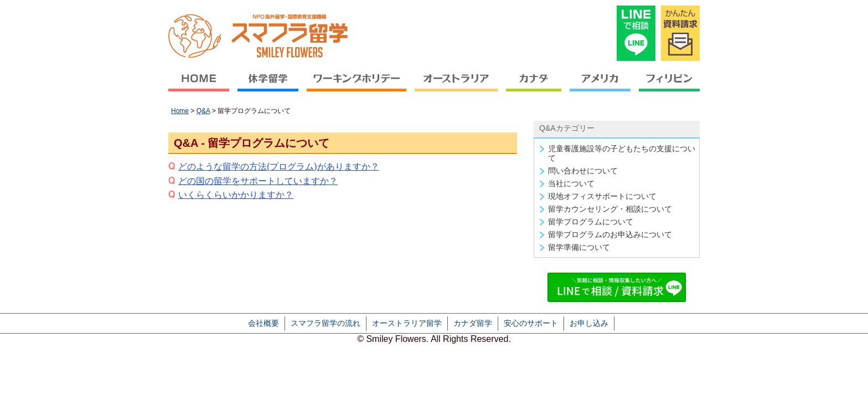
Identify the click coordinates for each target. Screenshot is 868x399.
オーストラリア (456, 86)
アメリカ (600, 86)
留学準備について (579, 247)
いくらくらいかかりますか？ (236, 195)
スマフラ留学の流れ (325, 323)
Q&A (203, 111)
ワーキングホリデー (357, 86)
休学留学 (268, 86)
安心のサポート (531, 323)
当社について (571, 183)
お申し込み (589, 323)
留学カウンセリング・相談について (610, 209)
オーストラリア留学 (407, 323)
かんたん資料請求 (680, 33)
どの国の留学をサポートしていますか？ (258, 181)
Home (180, 111)
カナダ (534, 86)
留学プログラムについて (591, 222)
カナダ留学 (473, 323)
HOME (201, 86)
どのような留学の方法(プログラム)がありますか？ (279, 167)
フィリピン (668, 86)
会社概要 (263, 323)
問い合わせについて (583, 171)
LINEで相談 (636, 33)
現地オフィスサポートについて (602, 196)
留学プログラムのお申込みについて (610, 234)
